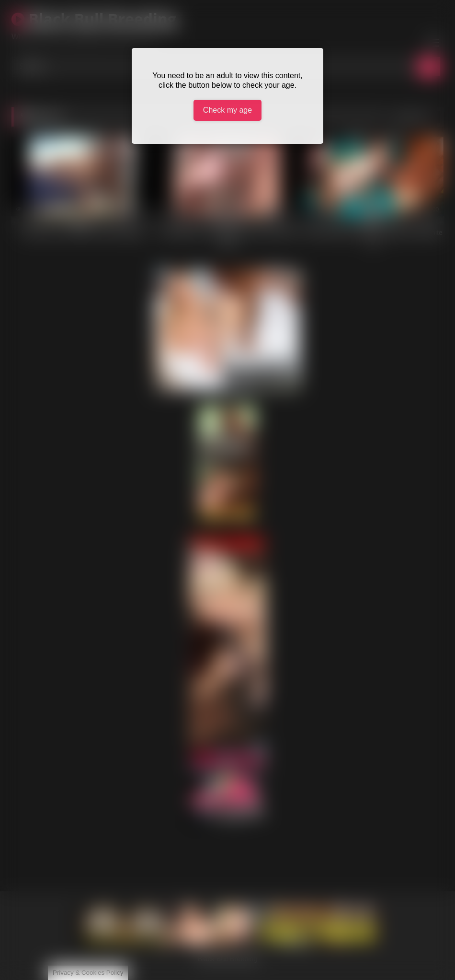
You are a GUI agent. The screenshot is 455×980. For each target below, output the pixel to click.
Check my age (227, 110)
